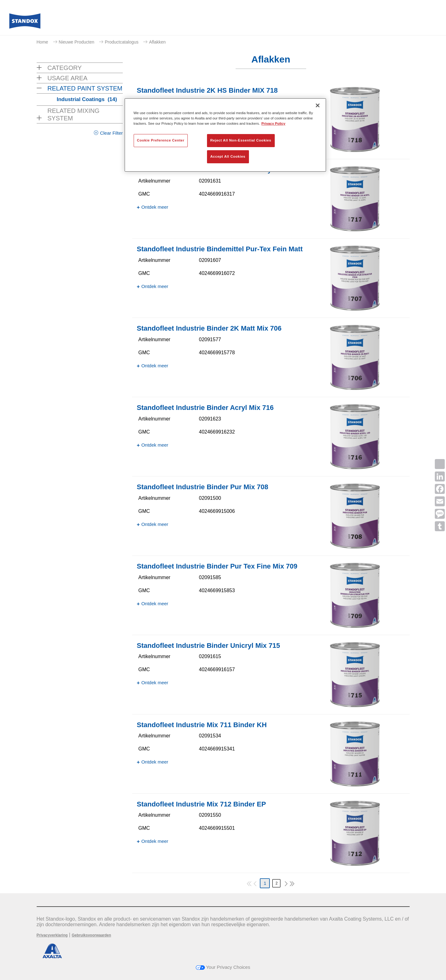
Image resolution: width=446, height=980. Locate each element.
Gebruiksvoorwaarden (92, 935)
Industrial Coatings (87, 99)
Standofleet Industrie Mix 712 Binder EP (201, 804)
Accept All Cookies (228, 156)
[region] (225, 135)
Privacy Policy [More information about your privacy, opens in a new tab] (273, 123)
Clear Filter (111, 133)
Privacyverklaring (52, 935)
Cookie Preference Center (161, 140)
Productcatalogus (122, 42)
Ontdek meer (155, 207)
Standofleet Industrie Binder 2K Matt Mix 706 (209, 328)
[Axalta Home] (25, 23)
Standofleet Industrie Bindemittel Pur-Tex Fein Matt (220, 249)
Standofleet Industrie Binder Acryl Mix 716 (205, 408)
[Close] (318, 105)
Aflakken (157, 42)
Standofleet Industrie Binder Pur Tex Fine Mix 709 (217, 566)
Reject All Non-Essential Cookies (241, 140)
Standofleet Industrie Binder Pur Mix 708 (202, 487)
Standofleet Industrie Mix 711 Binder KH (202, 725)
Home (42, 42)
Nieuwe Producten (76, 42)
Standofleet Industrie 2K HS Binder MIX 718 (207, 90)
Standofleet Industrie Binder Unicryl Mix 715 (208, 646)
